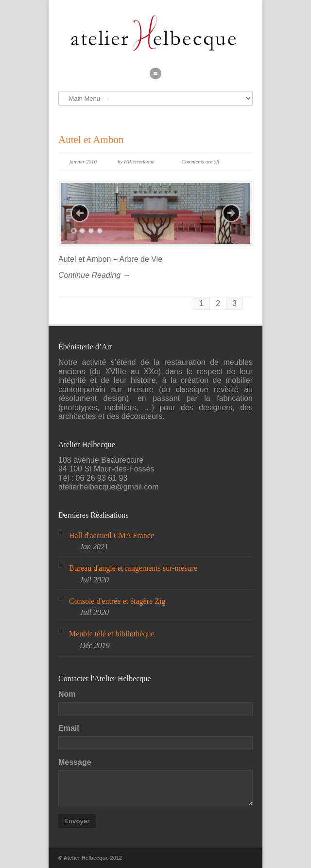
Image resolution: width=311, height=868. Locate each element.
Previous (80, 213)
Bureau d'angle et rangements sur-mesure (133, 568)
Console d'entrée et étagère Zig (117, 601)
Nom (67, 694)
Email (69, 728)
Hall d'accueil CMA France (112, 535)
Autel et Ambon (91, 140)
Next (231, 213)
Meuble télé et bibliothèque (112, 634)
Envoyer (77, 821)
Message (75, 762)
